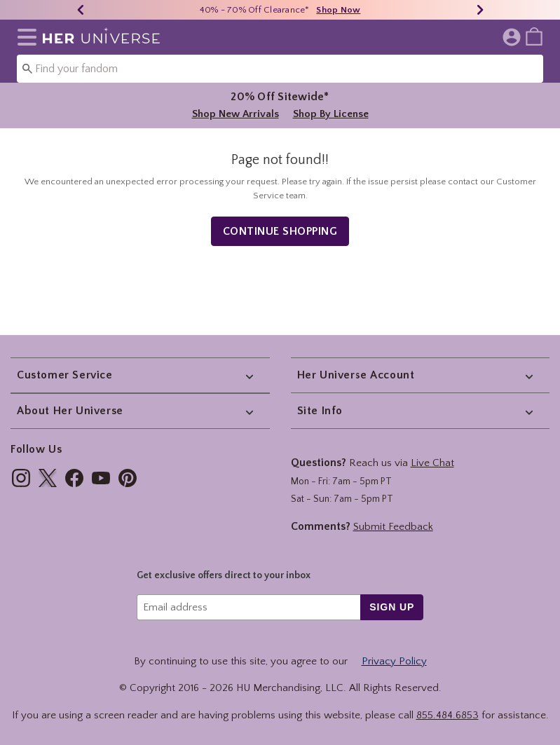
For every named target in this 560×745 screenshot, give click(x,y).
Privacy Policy (394, 661)
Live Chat (432, 463)
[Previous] (81, 10)
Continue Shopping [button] (280, 236)
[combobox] (280, 69)
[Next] (480, 10)
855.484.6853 (448, 715)
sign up (392, 607)
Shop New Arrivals (235, 114)
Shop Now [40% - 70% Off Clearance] (338, 10)
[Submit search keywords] (27, 68)
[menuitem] (534, 36)
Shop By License (331, 114)
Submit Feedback (393, 527)
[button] (24, 37)
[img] (21, 478)
